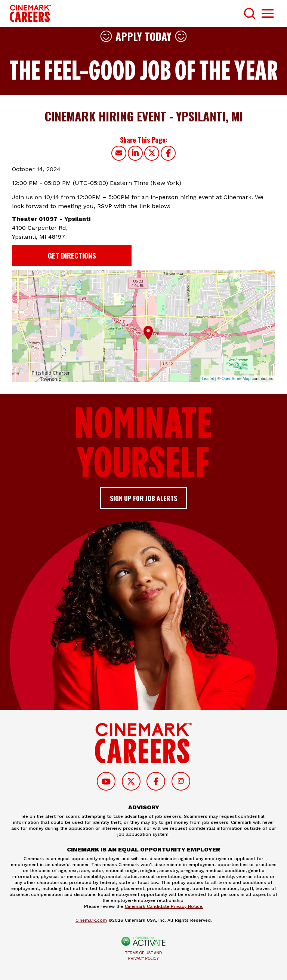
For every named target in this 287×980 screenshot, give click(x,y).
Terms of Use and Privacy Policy (143, 956)
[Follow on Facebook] (156, 781)
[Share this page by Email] (119, 153)
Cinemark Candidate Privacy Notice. (164, 906)
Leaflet (208, 378)
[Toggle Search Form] (250, 13)
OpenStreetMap (236, 378)
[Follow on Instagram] (181, 781)
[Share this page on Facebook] (168, 153)
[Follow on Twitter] (131, 781)
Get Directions (72, 255)
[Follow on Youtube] (106, 781)
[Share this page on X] (152, 153)
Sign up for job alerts (143, 498)
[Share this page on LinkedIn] (135, 153)
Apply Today (143, 36)
